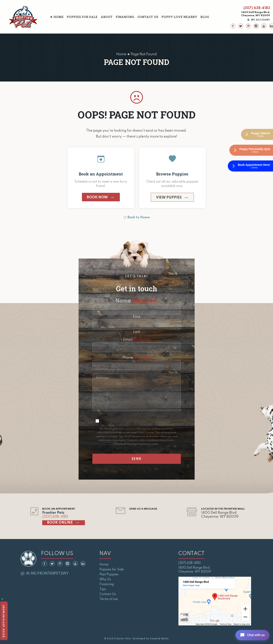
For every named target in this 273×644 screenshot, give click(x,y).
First (137, 317)
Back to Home (137, 217)
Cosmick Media (159, 639)
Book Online (60, 523)
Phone (136, 358)
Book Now (97, 197)
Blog (205, 17)
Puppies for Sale (82, 17)
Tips (103, 589)
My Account (259, 20)
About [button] (107, 17)
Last (137, 332)
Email (137, 340)
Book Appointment (4, 621)
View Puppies (169, 198)
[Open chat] (252, 635)
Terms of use (109, 599)
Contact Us (148, 17)
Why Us (105, 579)
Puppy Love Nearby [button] (179, 17)
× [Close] (2, 599)
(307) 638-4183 (257, 8)
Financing (125, 17)
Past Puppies (109, 575)
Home (59, 17)
